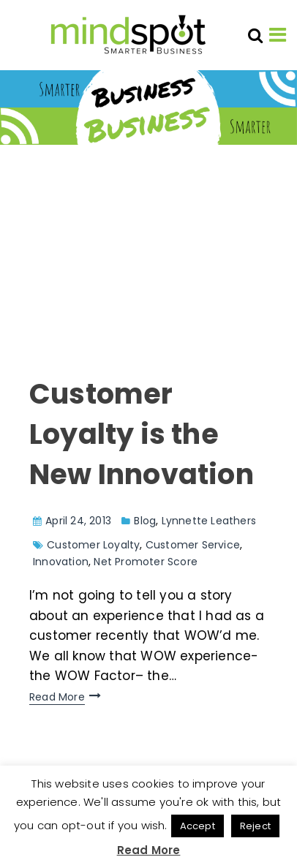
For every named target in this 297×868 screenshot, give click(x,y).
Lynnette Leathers (209, 521)
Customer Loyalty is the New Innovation (142, 434)
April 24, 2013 (78, 521)
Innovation (61, 562)
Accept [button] (198, 826)
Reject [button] (255, 826)
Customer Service (193, 545)
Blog (145, 521)
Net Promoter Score (146, 562)
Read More (57, 697)
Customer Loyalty (93, 545)
